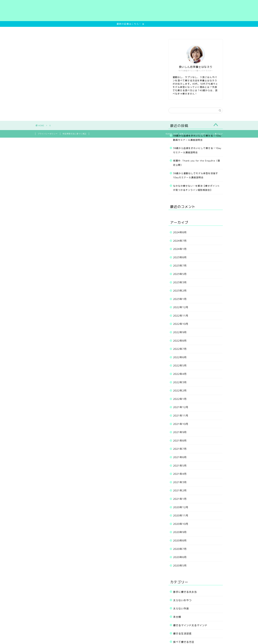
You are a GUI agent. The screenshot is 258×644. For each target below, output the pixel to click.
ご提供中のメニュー (113, 31)
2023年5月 (180, 274)
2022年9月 (180, 332)
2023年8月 (180, 257)
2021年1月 (180, 499)
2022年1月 (180, 399)
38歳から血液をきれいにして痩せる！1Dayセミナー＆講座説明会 (197, 150)
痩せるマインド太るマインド (190, 625)
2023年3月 (180, 282)
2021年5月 (180, 466)
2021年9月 (180, 432)
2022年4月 (180, 374)
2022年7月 (180, 349)
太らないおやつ (182, 600)
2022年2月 (180, 391)
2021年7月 (180, 449)
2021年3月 (180, 482)
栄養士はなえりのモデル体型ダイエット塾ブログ (129, 10)
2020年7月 (180, 549)
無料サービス (85, 31)
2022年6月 (180, 357)
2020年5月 (180, 566)
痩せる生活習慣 (182, 634)
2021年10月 (181, 424)
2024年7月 (180, 241)
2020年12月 (181, 507)
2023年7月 (180, 266)
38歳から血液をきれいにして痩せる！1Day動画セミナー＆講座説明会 (197, 138)
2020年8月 (180, 541)
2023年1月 (180, 299)
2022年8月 (180, 341)
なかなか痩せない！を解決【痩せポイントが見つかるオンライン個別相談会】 (197, 188)
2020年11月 (181, 516)
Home (65, 31)
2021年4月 (180, 474)
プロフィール (165, 31)
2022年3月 (180, 382)
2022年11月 (181, 316)
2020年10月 (181, 524)
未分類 (177, 617)
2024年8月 (180, 232)
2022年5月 (180, 366)
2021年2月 (180, 490)
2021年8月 (180, 441)
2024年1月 (180, 249)
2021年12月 (181, 407)
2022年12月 (181, 307)
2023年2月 (180, 291)
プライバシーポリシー (48, 134)
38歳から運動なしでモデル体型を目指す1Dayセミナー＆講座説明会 (196, 175)
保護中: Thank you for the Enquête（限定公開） (197, 163)
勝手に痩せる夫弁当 (185, 592)
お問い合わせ (189, 31)
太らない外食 (181, 609)
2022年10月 (181, 324)
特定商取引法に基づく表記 (75, 134)
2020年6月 (180, 557)
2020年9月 (180, 532)
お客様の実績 (141, 31)
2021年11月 (181, 416)
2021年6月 (180, 457)
